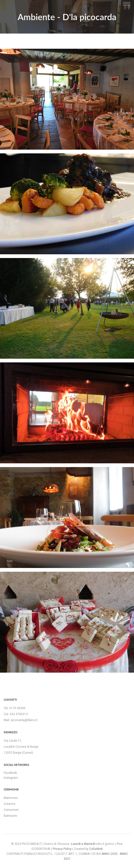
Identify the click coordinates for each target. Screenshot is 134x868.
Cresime (10, 804)
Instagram (11, 778)
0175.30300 (17, 708)
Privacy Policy (62, 849)
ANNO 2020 (109, 854)
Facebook (10, 773)
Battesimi (10, 816)
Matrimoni (11, 798)
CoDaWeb (96, 849)
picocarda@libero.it (24, 720)
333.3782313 (19, 714)
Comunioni (11, 810)
